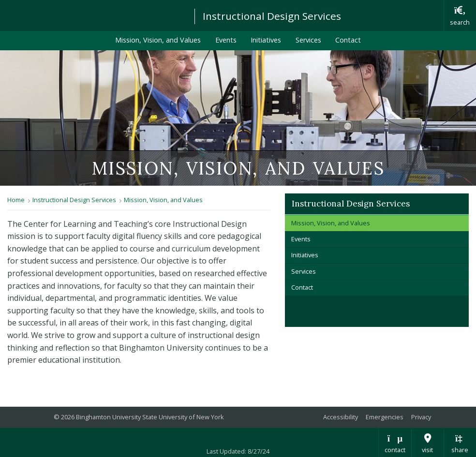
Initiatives (266, 40)
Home (16, 200)
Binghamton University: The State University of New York (93, 15)
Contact (348, 40)
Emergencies (385, 417)
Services (308, 40)
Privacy (421, 417)
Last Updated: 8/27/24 (238, 451)
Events (226, 40)
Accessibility (341, 417)
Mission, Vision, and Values (158, 40)
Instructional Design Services (272, 16)
